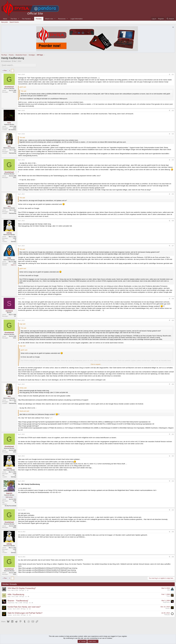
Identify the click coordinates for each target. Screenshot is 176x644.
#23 (173, 133)
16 (30, 602)
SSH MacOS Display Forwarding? (22, 588)
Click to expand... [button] (96, 364)
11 (26, 596)
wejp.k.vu (14, 264)
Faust (168, 596)
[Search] (170, 19)
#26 (173, 220)
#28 (173, 298)
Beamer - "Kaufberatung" (18, 600)
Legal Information (77, 19)
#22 (173, 110)
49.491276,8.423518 (10, 505)
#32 (173, 456)
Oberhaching (13, 153)
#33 (173, 481)
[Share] (170, 74)
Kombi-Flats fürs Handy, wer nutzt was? (24, 606)
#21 (173, 74)
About (5, 19)
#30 (173, 384)
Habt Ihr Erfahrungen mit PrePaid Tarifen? (25, 613)
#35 (173, 531)
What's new (49, 19)
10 (27, 608)
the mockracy (12, 129)
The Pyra (14, 19)
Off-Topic (22, 590)
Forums (39, 19)
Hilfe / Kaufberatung (16, 594)
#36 (173, 556)
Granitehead (7, 61)
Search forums (14, 22)
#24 (173, 159)
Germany (14, 241)
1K (28, 590)
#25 (173, 194)
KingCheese (11, 602)
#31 (173, 434)
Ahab (9, 596)
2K (30, 608)
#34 (173, 509)
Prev (5, 70)
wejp (169, 590)
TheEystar (167, 614)
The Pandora (26, 19)
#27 (173, 245)
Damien (10, 608)
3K (28, 596)
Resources (62, 19)
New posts (4, 22)
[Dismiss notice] (173, 27)
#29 (173, 320)
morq (9, 590)
